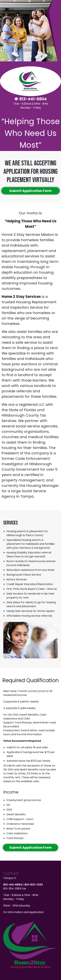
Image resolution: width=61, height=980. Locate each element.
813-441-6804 (33, 99)
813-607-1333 (34, 885)
